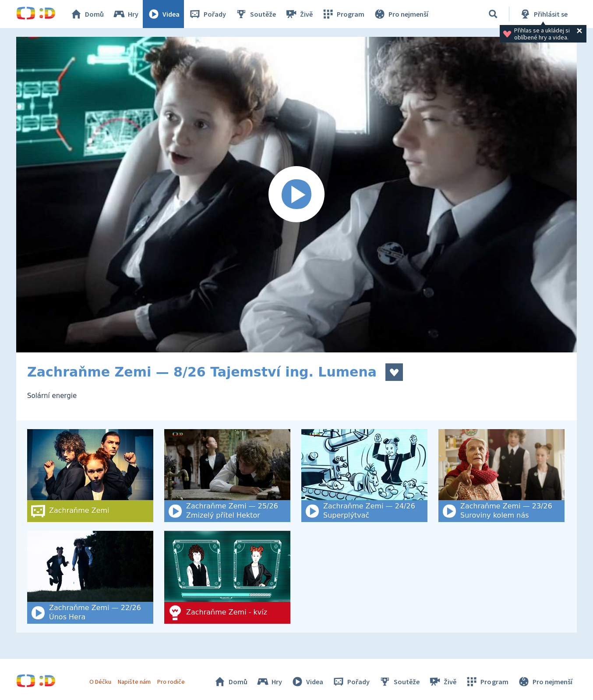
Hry (125, 14)
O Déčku (100, 682)
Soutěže (255, 14)
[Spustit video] (296, 195)
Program (343, 14)
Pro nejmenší (401, 14)
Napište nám (134, 682)
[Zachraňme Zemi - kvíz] (227, 577)
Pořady (207, 14)
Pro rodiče (171, 682)
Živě (299, 14)
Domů (87, 14)
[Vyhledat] (493, 14)
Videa (163, 14)
